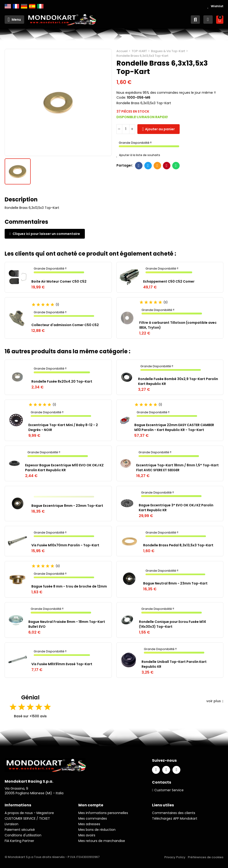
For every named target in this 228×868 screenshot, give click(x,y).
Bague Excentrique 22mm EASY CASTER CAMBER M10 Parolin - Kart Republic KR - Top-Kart (174, 427)
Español (32, 6)
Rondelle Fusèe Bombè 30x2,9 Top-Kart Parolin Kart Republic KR (178, 381)
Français (16, 6)
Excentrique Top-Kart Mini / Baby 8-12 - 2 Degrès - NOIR (63, 427)
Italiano (40, 6)
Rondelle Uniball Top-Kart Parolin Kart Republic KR (174, 664)
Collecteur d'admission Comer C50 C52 (65, 325)
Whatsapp (176, 166)
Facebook (139, 166)
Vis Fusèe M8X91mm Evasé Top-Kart (62, 664)
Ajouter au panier (160, 129)
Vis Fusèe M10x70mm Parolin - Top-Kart (65, 545)
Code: (121, 97)
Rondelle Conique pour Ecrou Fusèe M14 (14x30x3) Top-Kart (172, 624)
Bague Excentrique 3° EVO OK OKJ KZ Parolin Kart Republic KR (176, 508)
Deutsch (24, 6)
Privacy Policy (175, 857)
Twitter (148, 166)
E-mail (157, 166)
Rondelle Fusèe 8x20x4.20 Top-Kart (62, 381)
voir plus (215, 701)
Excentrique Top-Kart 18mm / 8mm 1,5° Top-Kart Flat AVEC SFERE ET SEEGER (177, 468)
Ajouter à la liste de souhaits (138, 155)
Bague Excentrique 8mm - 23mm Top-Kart (67, 506)
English (8, 6)
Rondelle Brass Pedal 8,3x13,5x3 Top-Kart (178, 545)
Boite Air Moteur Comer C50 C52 (59, 281)
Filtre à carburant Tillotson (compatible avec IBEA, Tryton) (178, 325)
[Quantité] (126, 129)
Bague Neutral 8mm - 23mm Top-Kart (175, 583)
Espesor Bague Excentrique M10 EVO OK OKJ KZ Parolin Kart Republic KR (64, 468)
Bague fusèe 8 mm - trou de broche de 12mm (69, 586)
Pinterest (167, 166)
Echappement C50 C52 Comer (169, 281)
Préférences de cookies (206, 857)
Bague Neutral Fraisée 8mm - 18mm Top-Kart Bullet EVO (67, 624)
